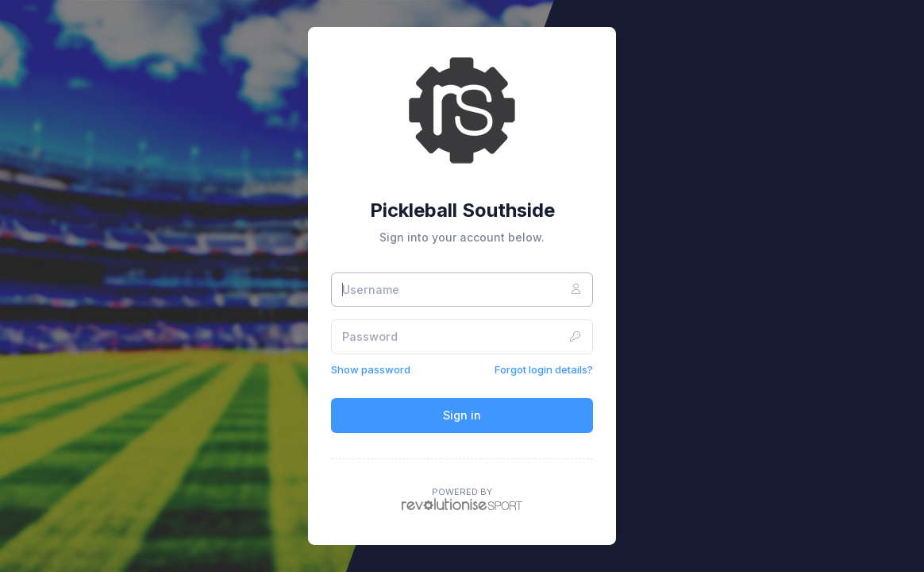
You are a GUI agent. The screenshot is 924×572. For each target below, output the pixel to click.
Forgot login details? (544, 369)
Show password (371, 369)
